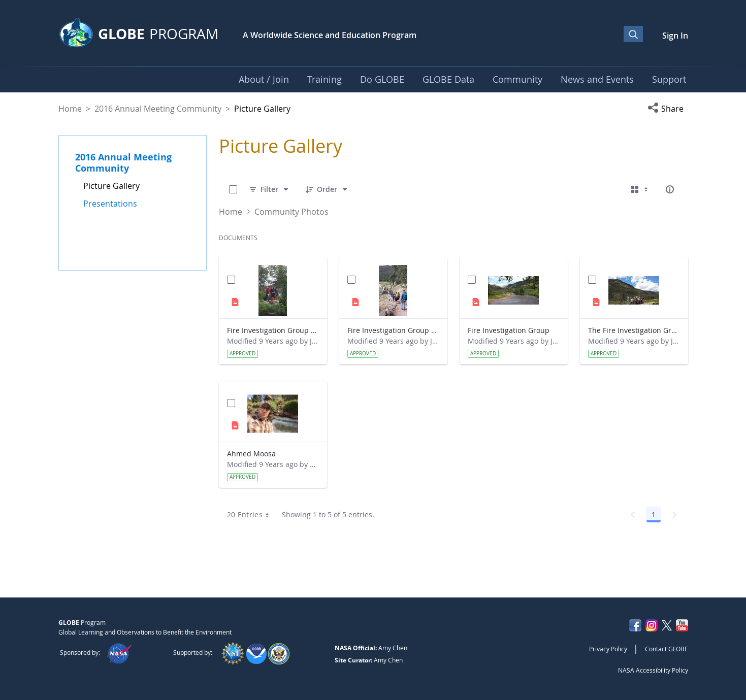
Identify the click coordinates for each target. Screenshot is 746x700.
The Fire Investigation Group (634, 330)
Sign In (675, 36)
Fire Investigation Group (509, 330)
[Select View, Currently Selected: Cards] (640, 189)
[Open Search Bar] (633, 34)
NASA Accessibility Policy (653, 670)
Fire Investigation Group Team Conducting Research (273, 330)
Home (70, 109)
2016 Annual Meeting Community (158, 109)
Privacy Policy (608, 649)
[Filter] (269, 189)
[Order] (327, 189)
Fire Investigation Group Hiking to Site (393, 330)
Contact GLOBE (667, 649)
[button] (668, 109)
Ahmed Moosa (251, 454)
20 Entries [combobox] (252, 515)
